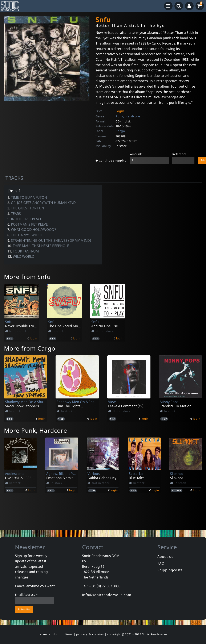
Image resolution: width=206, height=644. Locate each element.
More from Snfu (27, 277)
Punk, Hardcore (128, 116)
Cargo (120, 131)
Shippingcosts (170, 570)
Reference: (180, 154)
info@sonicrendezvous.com (107, 595)
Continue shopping (111, 160)
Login (120, 111)
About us (165, 557)
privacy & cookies (90, 634)
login (34, 338)
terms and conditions (56, 634)
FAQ (161, 563)
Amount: (136, 154)
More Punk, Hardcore (36, 430)
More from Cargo (30, 348)
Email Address (26, 595)
